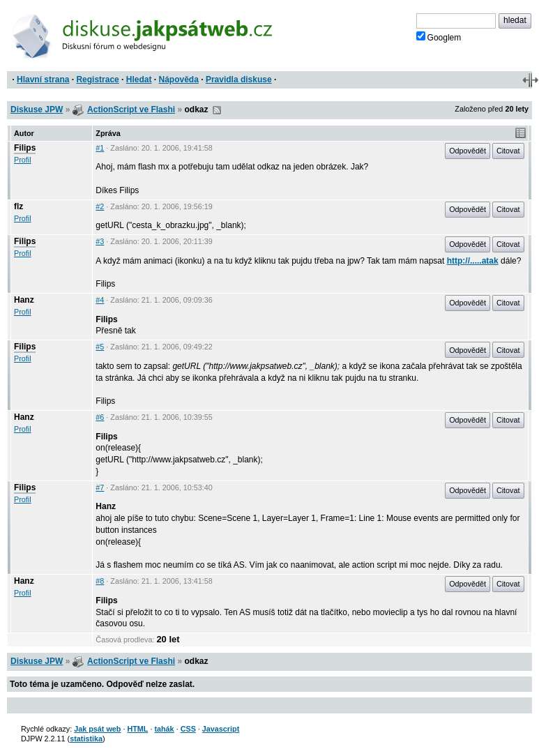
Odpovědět (468, 151)
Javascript (221, 729)
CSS (188, 729)
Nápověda (179, 80)
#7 (100, 487)
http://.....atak (473, 261)
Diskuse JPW (37, 109)
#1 (100, 148)
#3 (100, 241)
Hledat (139, 80)
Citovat (508, 151)
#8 (100, 581)
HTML (137, 729)
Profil (23, 160)
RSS (217, 110)
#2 (100, 206)
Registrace (97, 80)
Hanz (24, 300)
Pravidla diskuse (239, 80)
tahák (164, 729)
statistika (86, 739)
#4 (100, 300)
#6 (100, 417)
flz (18, 206)
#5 (100, 347)
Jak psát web (97, 729)
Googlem (439, 37)
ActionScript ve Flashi (131, 109)
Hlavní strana (43, 80)
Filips (25, 148)
